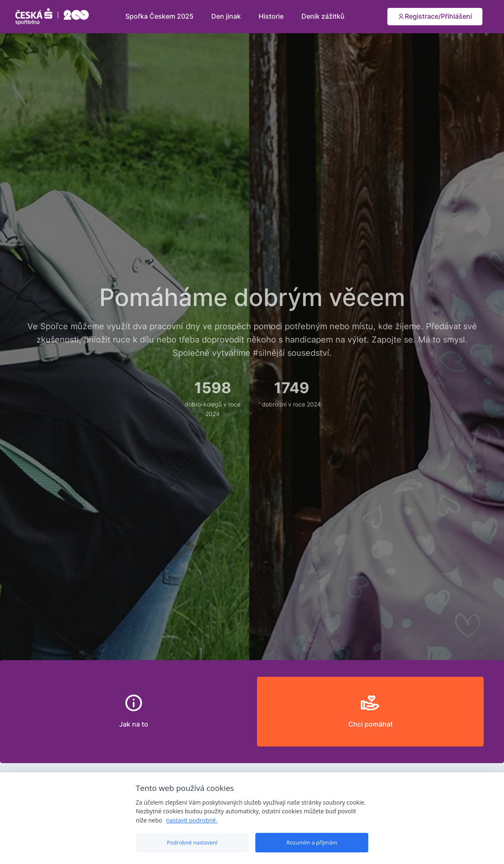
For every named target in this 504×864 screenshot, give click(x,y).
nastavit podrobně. (192, 820)
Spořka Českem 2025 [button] (160, 16)
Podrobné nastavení (192, 842)
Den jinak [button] (227, 16)
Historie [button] (272, 16)
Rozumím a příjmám (312, 842)
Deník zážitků (323, 16)
